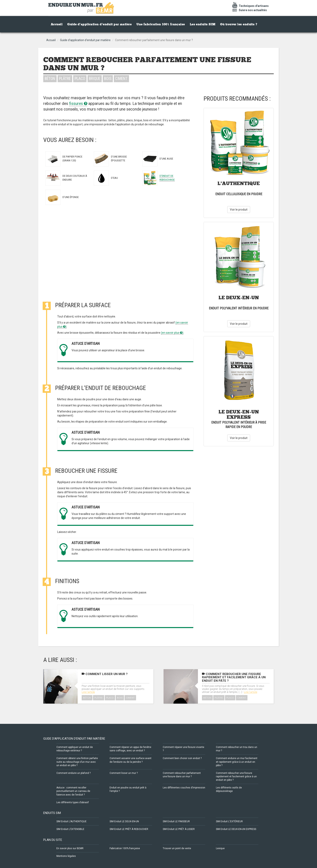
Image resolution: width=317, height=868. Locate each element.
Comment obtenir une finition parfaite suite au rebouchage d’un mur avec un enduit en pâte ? (77, 762)
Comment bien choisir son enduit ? (182, 758)
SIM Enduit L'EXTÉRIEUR (229, 821)
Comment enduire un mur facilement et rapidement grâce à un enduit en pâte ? (237, 762)
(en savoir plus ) (172, 333)
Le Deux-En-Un (239, 298)
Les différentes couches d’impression (184, 788)
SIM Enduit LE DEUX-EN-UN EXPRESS (236, 829)
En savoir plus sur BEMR (70, 848)
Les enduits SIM (203, 24)
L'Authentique (239, 183)
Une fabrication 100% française (161, 24)
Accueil (57, 24)
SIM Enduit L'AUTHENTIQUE (71, 821)
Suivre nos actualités (249, 10)
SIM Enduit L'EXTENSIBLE (70, 829)
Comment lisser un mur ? (105, 674)
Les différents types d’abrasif (73, 802)
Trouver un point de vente (177, 848)
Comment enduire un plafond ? (73, 773)
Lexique (220, 848)
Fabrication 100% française (125, 848)
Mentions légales (66, 856)
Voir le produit (239, 210)
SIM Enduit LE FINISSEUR (176, 821)
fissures (78, 104)
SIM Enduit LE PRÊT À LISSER (179, 829)
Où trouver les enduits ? (239, 24)
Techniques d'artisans (250, 6)
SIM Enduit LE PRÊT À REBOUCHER (129, 829)
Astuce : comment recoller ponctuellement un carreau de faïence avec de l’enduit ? (73, 791)
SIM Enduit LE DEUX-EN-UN (124, 821)
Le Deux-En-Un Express (239, 414)
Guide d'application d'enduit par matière (99, 24)
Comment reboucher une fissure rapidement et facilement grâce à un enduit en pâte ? (234, 677)
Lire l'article (88, 692)
